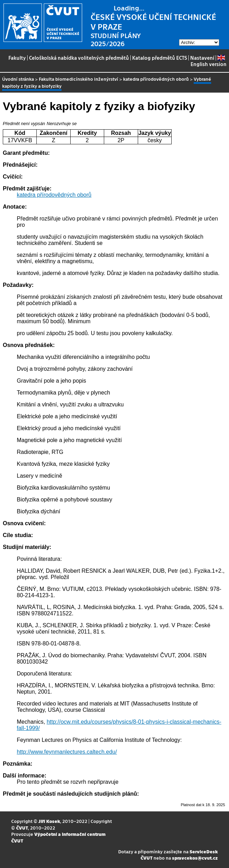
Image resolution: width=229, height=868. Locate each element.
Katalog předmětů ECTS (160, 58)
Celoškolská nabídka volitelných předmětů (79, 58)
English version (209, 61)
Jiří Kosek (49, 821)
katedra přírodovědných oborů (156, 79)
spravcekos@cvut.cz (195, 858)
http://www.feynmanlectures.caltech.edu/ (67, 752)
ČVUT (22, 828)
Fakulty (17, 58)
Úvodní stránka (18, 79)
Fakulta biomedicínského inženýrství (78, 79)
